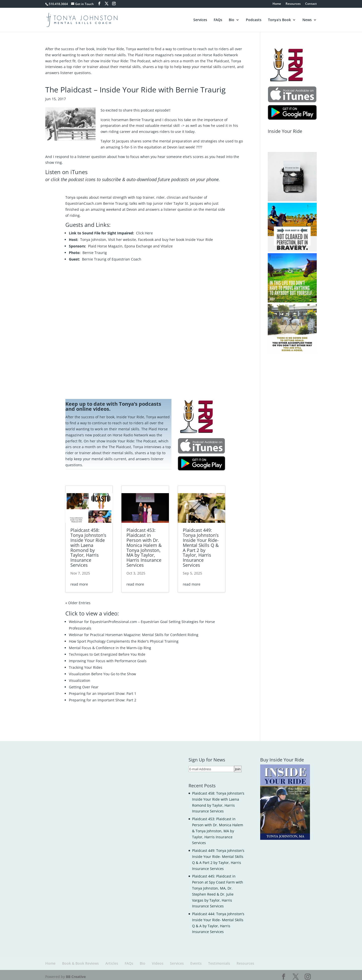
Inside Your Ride (199, 236)
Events (196, 960)
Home (277, 4)
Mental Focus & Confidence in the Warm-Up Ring (110, 644)
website (129, 236)
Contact (311, 4)
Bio (232, 20)
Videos (158, 960)
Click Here (144, 229)
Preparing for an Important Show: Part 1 (103, 690)
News (307, 20)
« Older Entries (78, 599)
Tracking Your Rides (86, 664)
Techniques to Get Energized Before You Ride (107, 651)
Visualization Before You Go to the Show (102, 670)
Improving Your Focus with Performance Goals (108, 657)
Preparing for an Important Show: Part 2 (103, 697)
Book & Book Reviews (80, 960)
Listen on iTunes (66, 168)
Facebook (146, 236)
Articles (112, 960)
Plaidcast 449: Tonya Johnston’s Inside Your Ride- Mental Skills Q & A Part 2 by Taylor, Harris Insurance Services (201, 544)
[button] (292, 173)
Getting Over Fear (84, 683)
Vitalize (167, 243)
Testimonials (219, 960)
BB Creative (76, 973)
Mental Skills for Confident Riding (170, 631)
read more (79, 581)
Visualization (80, 677)
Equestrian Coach (126, 256)
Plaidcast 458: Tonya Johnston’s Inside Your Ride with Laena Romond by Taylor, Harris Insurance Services (88, 544)
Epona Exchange (138, 243)
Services (200, 20)
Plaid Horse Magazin (105, 243)
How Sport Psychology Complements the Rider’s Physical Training (124, 638)
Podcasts (254, 20)
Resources (293, 4)
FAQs (218, 20)
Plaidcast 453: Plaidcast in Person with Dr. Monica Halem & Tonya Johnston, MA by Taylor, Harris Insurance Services (144, 544)
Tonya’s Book (279, 20)
